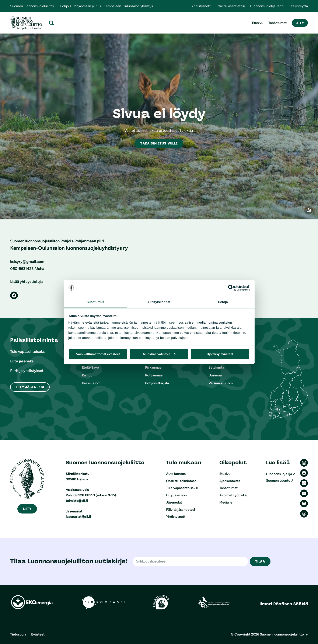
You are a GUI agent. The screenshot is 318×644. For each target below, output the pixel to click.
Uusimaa (215, 375)
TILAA (260, 561)
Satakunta (216, 367)
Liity (300, 23)
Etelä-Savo (90, 367)
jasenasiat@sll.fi (78, 517)
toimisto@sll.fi (77, 501)
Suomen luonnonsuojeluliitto (32, 6)
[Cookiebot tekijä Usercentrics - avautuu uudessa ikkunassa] (231, 288)
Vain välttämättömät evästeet (98, 354)
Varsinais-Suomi (221, 383)
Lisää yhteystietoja (26, 282)
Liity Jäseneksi (30, 387)
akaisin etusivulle (159, 143)
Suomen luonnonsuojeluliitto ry (284, 634)
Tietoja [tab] (223, 302)
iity (27, 509)
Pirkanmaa (153, 367)
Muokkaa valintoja (159, 354)
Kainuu (87, 375)
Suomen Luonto (278, 481)
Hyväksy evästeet (220, 354)
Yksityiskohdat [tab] (159, 302)
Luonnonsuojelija (279, 474)
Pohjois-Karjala (157, 383)
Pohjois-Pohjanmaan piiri (79, 6)
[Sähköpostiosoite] (190, 561)
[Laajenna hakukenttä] (51, 23)
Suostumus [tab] (95, 302)
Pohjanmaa (154, 375)
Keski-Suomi (92, 383)
